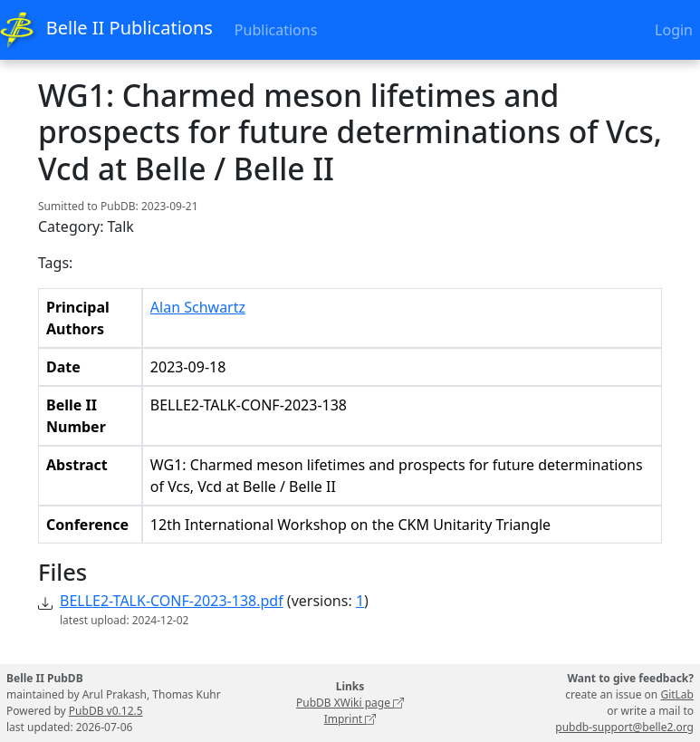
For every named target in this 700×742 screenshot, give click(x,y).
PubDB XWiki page (350, 703)
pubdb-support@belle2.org (624, 727)
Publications (276, 30)
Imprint (350, 719)
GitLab (677, 694)
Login (674, 30)
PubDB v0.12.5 (106, 711)
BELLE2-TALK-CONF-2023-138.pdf (172, 601)
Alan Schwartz (198, 307)
